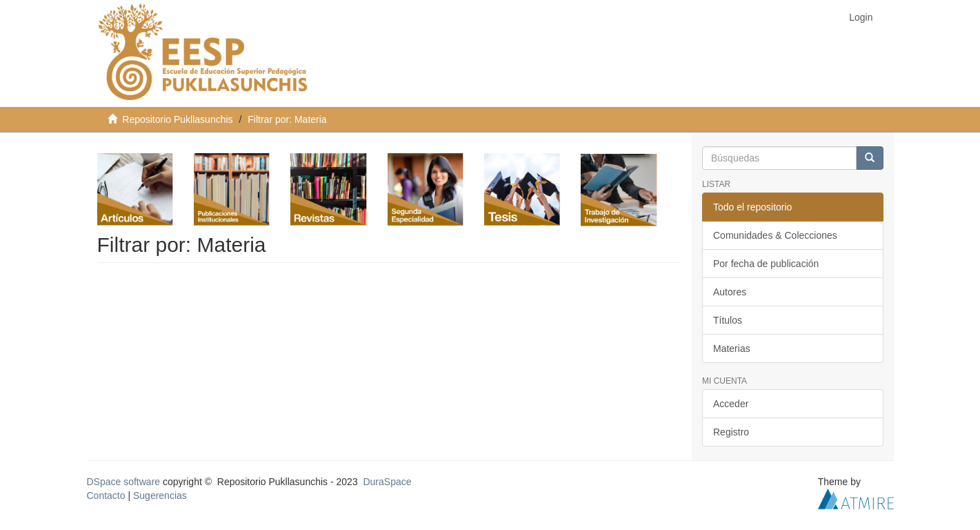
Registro (731, 432)
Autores (730, 292)
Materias (732, 349)
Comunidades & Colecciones (775, 235)
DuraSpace (387, 482)
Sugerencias (160, 495)
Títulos (728, 320)
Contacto (106, 495)
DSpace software (124, 482)
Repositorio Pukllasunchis (177, 119)
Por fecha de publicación (766, 264)
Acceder (731, 404)
